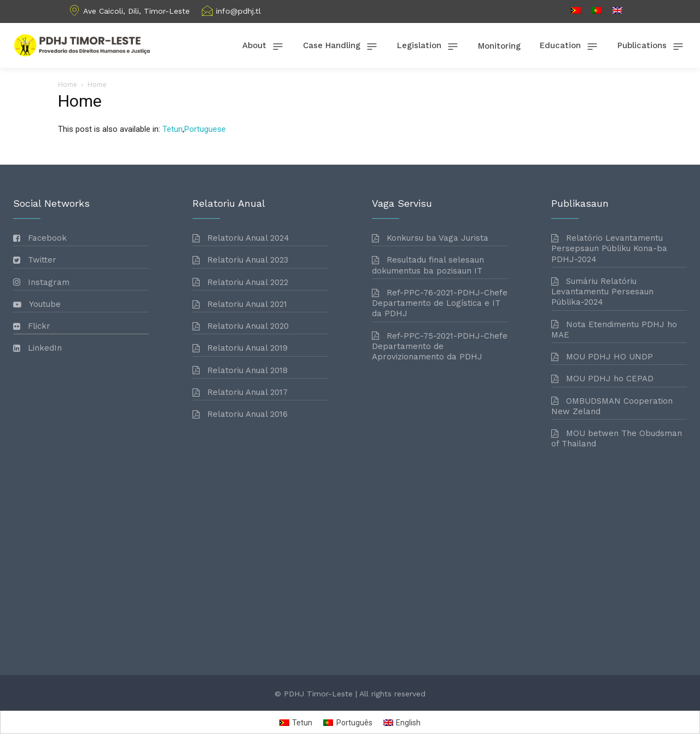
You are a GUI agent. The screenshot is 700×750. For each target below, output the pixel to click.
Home (68, 85)
